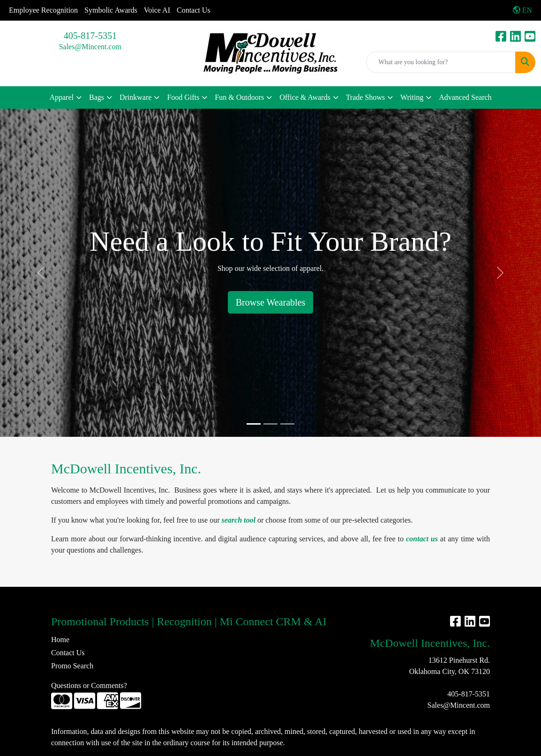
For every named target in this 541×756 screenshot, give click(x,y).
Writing (412, 97)
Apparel (61, 97)
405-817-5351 (90, 36)
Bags (97, 97)
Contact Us (194, 10)
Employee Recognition (43, 10)
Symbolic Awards (111, 10)
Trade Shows (365, 97)
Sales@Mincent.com (90, 47)
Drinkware (135, 97)
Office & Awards (305, 97)
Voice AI (157, 10)
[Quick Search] (441, 62)
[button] (41, 273)
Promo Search (72, 666)
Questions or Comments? (89, 685)
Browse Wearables (271, 302)
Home (60, 640)
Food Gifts (183, 97)
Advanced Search (465, 97)
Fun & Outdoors (239, 97)
